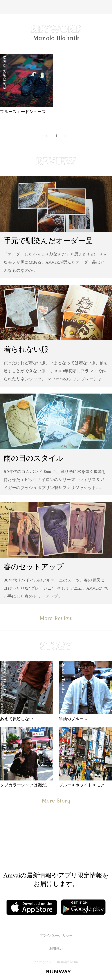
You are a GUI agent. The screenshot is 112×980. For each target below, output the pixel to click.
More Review (56, 618)
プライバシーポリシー (56, 935)
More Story (56, 800)
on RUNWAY (56, 972)
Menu (6, 7)
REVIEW (56, 161)
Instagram (78, 847)
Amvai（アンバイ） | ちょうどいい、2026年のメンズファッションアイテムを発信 (56, 7)
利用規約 (56, 949)
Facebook (31, 847)
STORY (56, 646)
